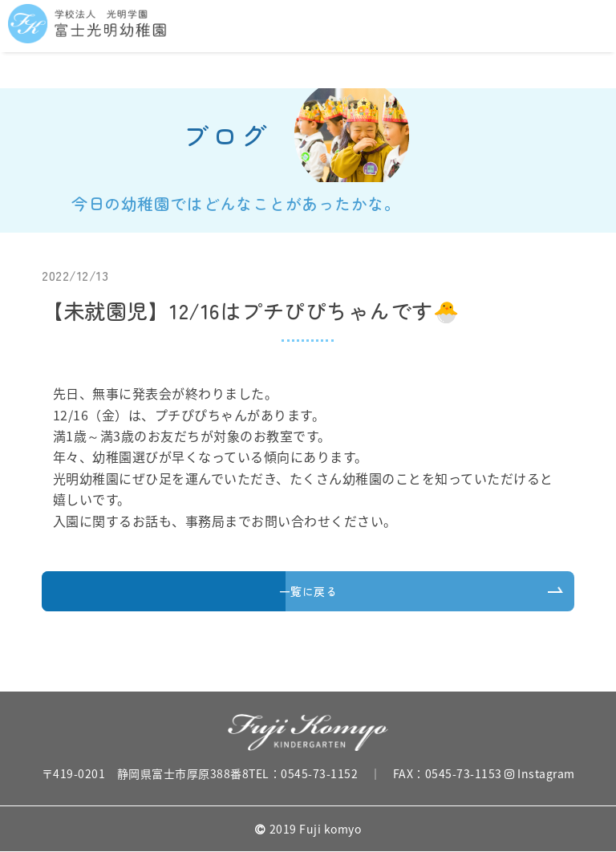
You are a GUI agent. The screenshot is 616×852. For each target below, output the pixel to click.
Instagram (540, 773)
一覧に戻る (308, 591)
